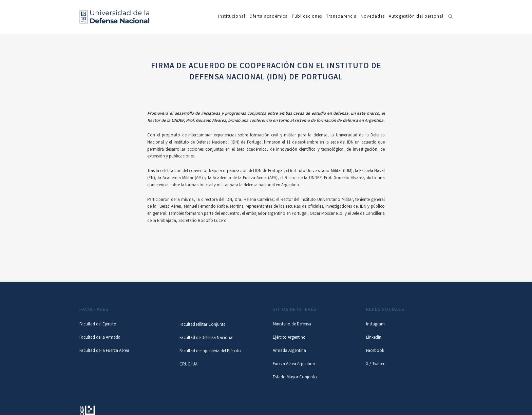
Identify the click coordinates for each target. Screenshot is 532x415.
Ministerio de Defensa (292, 325)
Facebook (375, 351)
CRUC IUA (188, 365)
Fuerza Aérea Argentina (294, 364)
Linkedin (374, 338)
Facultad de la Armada (100, 338)
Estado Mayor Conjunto (295, 378)
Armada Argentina (289, 351)
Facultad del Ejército (98, 325)
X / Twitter (375, 364)
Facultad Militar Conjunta (203, 325)
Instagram (375, 325)
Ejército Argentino (289, 338)
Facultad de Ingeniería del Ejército (210, 351)
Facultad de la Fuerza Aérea (104, 351)
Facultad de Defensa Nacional (206, 338)
